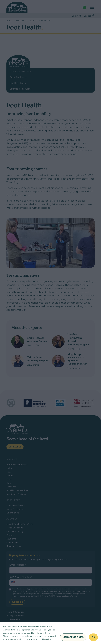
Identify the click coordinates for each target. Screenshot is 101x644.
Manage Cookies (73, 637)
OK (93, 637)
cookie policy (45, 639)
